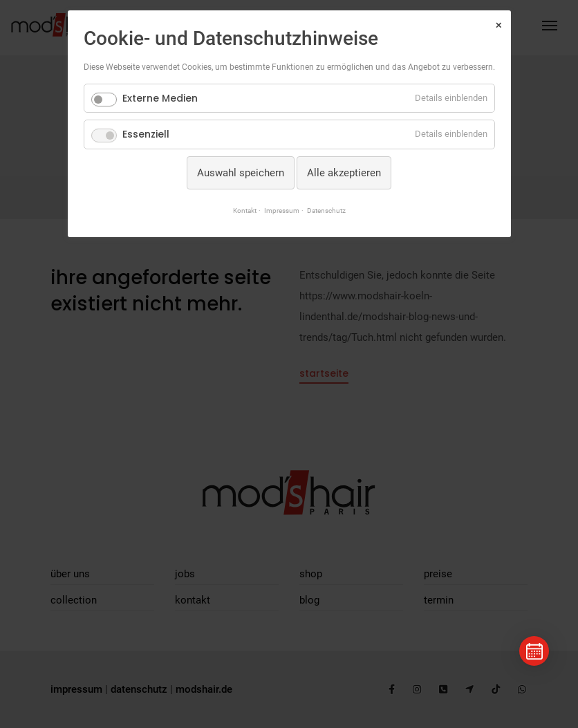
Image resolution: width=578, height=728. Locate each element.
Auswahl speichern (241, 173)
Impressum (282, 211)
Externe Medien (160, 98)
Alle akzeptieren (344, 173)
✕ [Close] (498, 26)
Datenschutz (326, 211)
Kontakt (245, 211)
